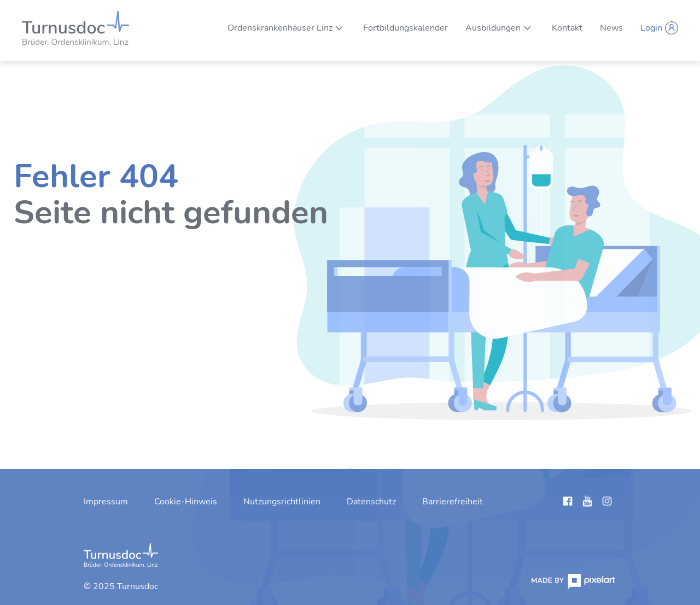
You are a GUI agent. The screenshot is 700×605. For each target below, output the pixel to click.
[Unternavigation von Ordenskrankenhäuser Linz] (339, 28)
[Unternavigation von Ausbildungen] (527, 28)
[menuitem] (280, 28)
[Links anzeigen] (568, 503)
